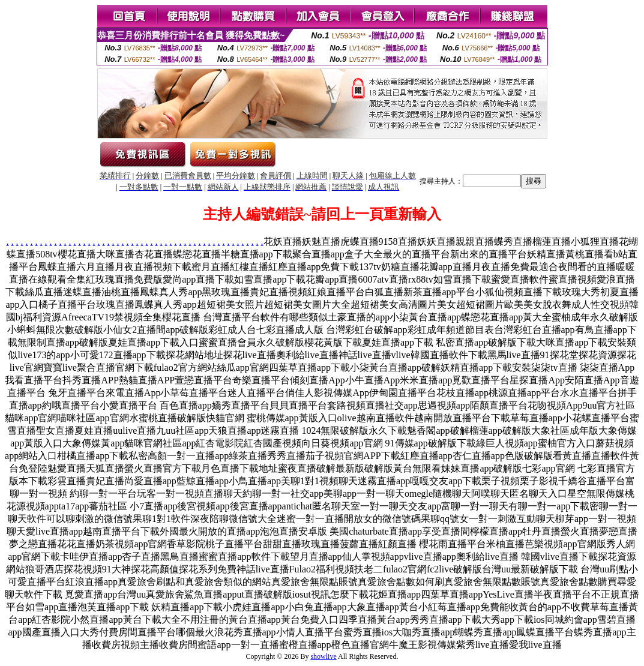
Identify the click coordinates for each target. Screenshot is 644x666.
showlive (323, 656)
